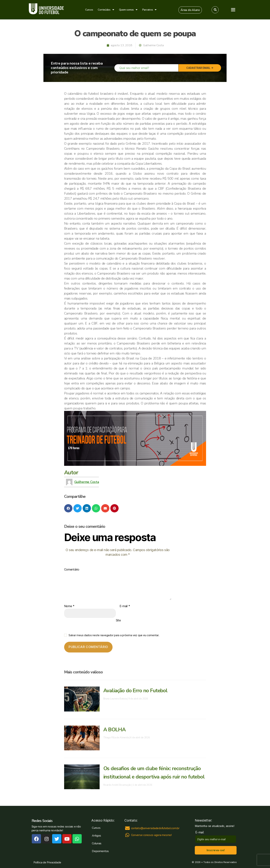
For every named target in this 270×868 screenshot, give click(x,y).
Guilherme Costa (87, 482)
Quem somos (128, 10)
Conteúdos (106, 10)
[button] (190, 10)
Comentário (72, 570)
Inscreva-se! (216, 850)
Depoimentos (100, 851)
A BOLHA (114, 730)
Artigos (96, 836)
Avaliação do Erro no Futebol (135, 691)
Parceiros (149, 10)
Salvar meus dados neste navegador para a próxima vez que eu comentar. (114, 635)
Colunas (97, 843)
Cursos (89, 10)
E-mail (125, 606)
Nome (69, 606)
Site (118, 620)
